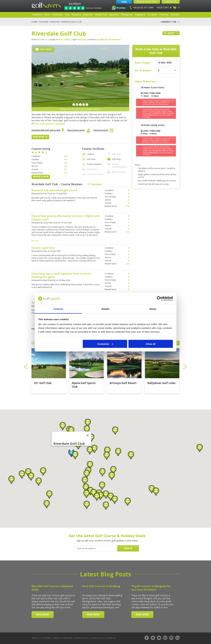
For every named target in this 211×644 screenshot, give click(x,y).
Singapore (140, 15)
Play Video (43, 49)
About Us (36, 638)
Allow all (151, 344)
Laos (67, 15)
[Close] (87, 435)
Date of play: (142, 63)
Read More (40, 137)
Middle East (101, 15)
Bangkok (55, 22)
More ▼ (35, 241)
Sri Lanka (152, 15)
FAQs (124, 2)
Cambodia (37, 15)
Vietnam (175, 15)
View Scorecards (104, 131)
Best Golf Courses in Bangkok (50, 123)
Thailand (164, 15)
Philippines (127, 15)
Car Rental (110, 638)
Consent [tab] (58, 309)
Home (34, 22)
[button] (71, 453)
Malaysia (76, 15)
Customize (105, 344)
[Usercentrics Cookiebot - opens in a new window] (159, 298)
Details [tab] (106, 309)
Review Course (41, 177)
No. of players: (143, 70)
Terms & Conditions (63, 638)
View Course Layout (79, 131)
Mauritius (88, 15)
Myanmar (114, 15)
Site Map (47, 638)
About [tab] (153, 309)
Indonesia (58, 15)
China (47, 15)
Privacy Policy (82, 638)
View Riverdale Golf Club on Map (48, 130)
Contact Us (171, 2)
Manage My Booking (147, 2)
